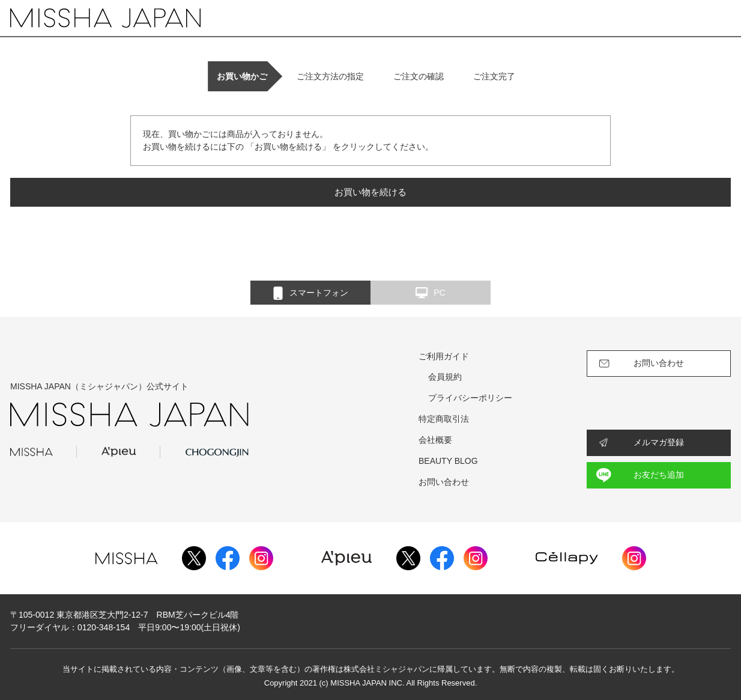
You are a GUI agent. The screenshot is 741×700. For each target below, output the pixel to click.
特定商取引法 (444, 419)
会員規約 (445, 377)
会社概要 (435, 440)
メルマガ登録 (659, 442)
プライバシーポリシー (470, 398)
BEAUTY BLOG (448, 461)
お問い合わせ (444, 482)
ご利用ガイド (444, 356)
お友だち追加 (659, 475)
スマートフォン (311, 293)
